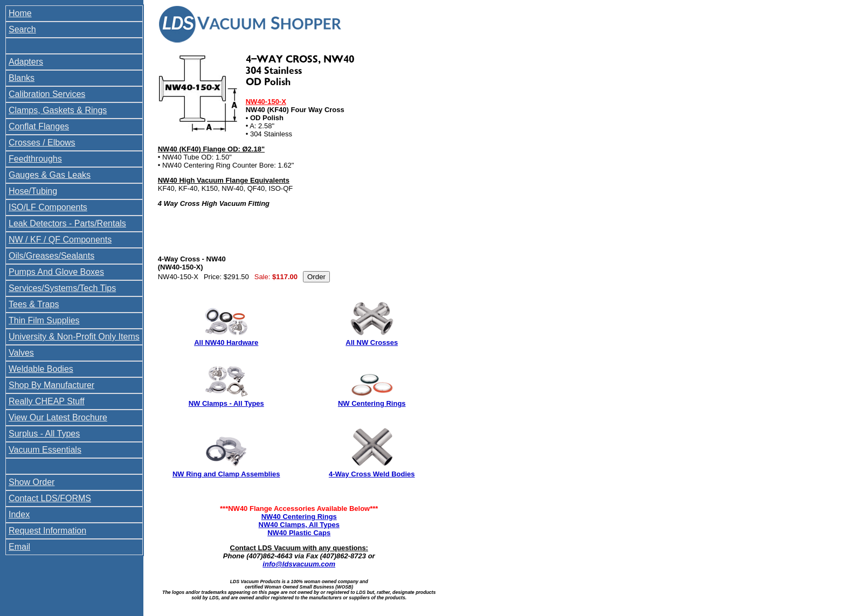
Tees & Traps (34, 304)
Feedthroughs (35, 159)
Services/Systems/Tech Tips (62, 288)
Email (19, 547)
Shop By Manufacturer (51, 385)
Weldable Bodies (41, 369)
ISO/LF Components (48, 207)
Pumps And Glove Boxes (56, 272)
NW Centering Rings (372, 403)
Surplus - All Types (44, 434)
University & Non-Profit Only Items (74, 337)
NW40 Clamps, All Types (299, 525)
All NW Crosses (372, 342)
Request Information (47, 531)
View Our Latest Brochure (58, 417)
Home (20, 13)
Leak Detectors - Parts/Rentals (67, 223)
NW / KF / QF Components (60, 240)
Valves (21, 353)
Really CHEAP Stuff (47, 401)
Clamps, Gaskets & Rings (58, 110)
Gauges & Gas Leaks (50, 175)
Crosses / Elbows (42, 143)
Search (22, 29)
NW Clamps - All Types (226, 403)
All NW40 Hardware (226, 342)
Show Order (32, 482)
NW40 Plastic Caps (299, 533)
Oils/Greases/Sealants (51, 256)
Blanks (22, 78)
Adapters (26, 62)
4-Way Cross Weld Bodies (372, 474)
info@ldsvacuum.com (299, 564)
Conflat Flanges (39, 126)
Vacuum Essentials (45, 450)
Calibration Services (47, 94)
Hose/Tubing (33, 191)
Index (19, 514)
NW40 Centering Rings (299, 517)
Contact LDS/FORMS (50, 498)
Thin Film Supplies (44, 320)
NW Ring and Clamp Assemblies (226, 474)
